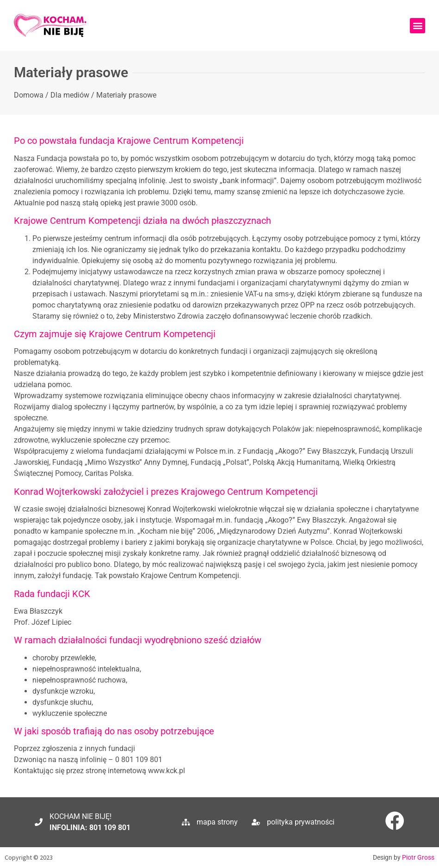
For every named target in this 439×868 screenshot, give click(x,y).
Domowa (29, 95)
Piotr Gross (418, 857)
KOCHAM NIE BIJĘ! (80, 816)
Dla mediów (70, 95)
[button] (417, 26)
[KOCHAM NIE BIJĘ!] (39, 822)
